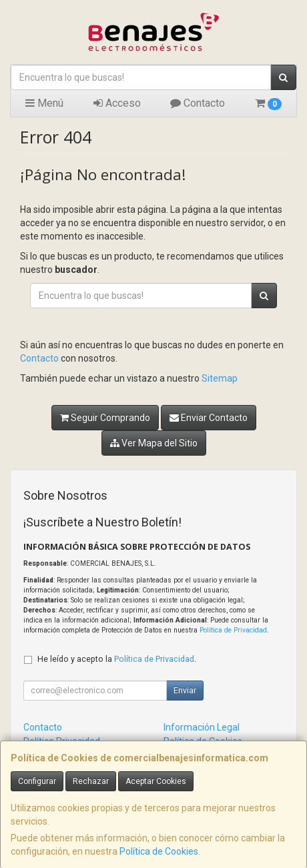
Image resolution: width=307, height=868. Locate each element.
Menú (44, 103)
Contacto (198, 103)
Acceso (117, 103)
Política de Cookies (159, 851)
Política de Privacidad (233, 630)
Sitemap (220, 378)
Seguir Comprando (105, 418)
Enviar (185, 691)
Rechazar (91, 781)
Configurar (37, 781)
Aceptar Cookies (156, 781)
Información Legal (202, 727)
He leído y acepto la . (117, 659)
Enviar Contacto (209, 418)
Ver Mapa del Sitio (154, 443)
